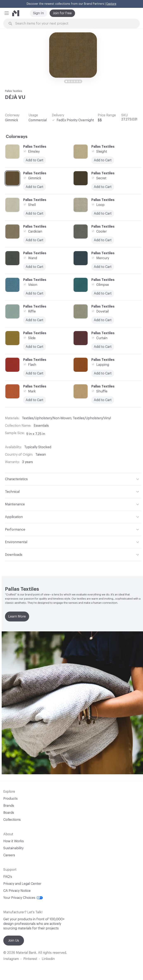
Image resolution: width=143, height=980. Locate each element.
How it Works (14, 841)
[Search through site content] (74, 24)
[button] (7, 13)
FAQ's (8, 877)
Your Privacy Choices (23, 898)
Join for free (62, 13)
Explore (111, 4)
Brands (9, 806)
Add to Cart (35, 240)
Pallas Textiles (14, 91)
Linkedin (48, 959)
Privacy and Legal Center (22, 884)
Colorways (17, 137)
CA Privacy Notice (17, 891)
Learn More (17, 617)
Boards (9, 813)
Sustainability (13, 848)
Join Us (14, 941)
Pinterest (30, 959)
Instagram (11, 959)
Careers (9, 855)
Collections (12, 820)
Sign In (38, 13)
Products (10, 799)
